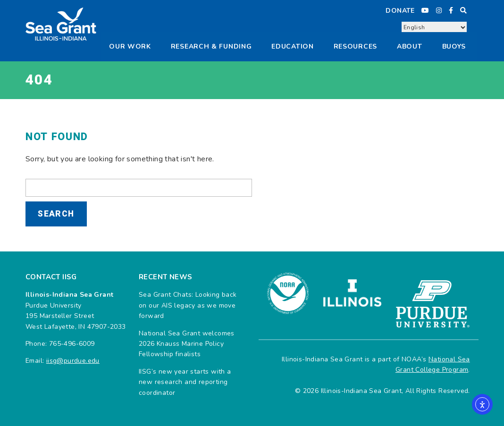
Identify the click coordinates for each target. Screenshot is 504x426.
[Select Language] (434, 27)
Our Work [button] (130, 46)
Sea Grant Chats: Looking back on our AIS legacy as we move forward (188, 305)
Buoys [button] (454, 46)
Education (292, 46)
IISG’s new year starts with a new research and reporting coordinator (185, 382)
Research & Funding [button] (211, 46)
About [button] (410, 46)
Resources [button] (355, 46)
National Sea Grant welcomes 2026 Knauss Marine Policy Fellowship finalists (187, 344)
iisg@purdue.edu (73, 361)
